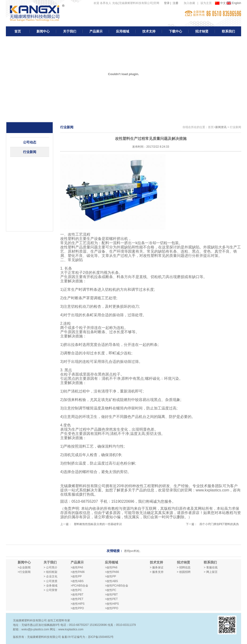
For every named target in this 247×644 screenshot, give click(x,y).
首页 (18, 31)
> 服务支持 (157, 572)
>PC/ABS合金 (79, 586)
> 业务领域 (50, 586)
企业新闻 (25, 567)
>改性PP (76, 576)
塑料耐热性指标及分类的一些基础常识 (98, 524)
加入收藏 (189, 3)
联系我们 (228, 31)
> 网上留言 (211, 572)
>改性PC (76, 590)
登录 (167, 3)
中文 (221, 3)
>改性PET (77, 599)
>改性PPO (77, 608)
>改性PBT (77, 595)
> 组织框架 (50, 572)
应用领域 (123, 31)
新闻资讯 (221, 127)
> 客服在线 (211, 567)
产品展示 (96, 31)
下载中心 (175, 31)
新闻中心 (43, 31)
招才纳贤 (202, 31)
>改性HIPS (78, 604)
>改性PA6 (77, 567)
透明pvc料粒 (132, 551)
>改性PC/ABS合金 (117, 586)
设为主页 (206, 3)
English (234, 3)
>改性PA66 (78, 572)
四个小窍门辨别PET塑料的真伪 (219, 524)
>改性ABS (77, 581)
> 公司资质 (50, 581)
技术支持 (149, 31)
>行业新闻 (24, 572)
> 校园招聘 (184, 572)
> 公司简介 (50, 567)
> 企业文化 (50, 576)
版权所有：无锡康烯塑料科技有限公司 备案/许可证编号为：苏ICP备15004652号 (63, 637)
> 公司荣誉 (50, 590)
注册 (175, 3)
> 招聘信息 (184, 567)
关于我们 (70, 31)
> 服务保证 (157, 567)
